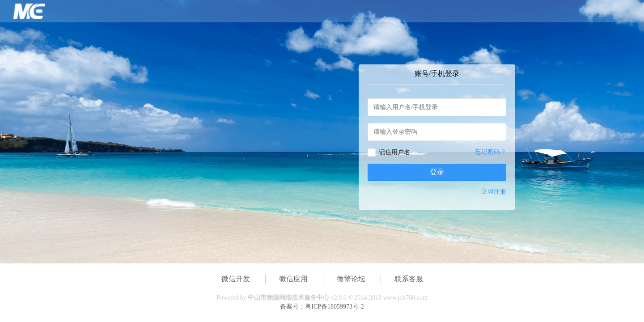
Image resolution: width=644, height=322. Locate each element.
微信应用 (293, 279)
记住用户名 (394, 152)
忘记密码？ (491, 152)
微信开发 (236, 279)
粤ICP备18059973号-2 (334, 307)
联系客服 (409, 279)
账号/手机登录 (437, 74)
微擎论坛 (351, 279)
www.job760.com (405, 298)
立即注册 (494, 192)
